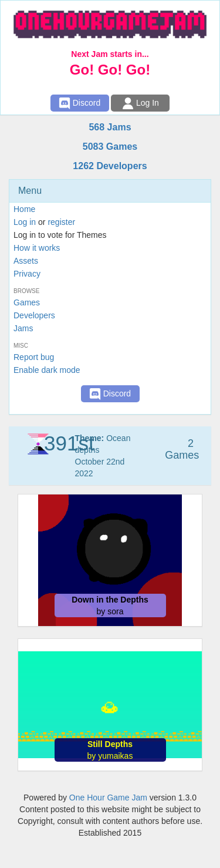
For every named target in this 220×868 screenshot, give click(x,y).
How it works (37, 248)
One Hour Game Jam (108, 798)
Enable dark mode (47, 370)
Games (27, 302)
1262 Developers (110, 166)
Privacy (27, 274)
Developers (34, 315)
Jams (23, 328)
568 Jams (110, 127)
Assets (26, 261)
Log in (25, 222)
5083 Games (110, 147)
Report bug (34, 357)
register (61, 222)
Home (24, 209)
